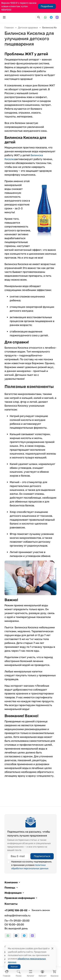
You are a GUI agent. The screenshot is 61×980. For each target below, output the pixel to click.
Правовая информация (20, 898)
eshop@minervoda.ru (17, 915)
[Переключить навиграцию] (4, 17)
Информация (13, 893)
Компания (11, 882)
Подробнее (47, 6)
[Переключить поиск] (39, 17)
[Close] (52, 948)
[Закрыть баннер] (56, 490)
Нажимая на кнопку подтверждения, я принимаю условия (32, 865)
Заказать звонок (41, 910)
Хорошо (14, 967)
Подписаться (42, 856)
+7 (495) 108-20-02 (16, 910)
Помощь (10, 888)
